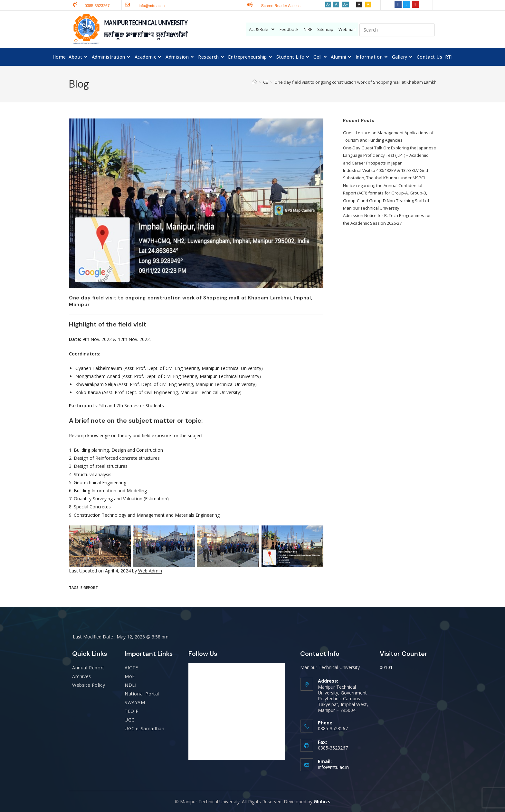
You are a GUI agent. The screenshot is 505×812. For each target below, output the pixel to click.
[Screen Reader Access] (250, 5)
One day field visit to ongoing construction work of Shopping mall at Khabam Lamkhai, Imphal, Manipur (374, 82)
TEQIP (132, 711)
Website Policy (89, 685)
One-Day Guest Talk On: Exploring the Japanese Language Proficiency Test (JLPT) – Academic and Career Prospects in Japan (390, 155)
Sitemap (325, 29)
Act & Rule (262, 29)
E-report (89, 587)
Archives (82, 676)
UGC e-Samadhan (144, 728)
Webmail (347, 29)
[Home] (255, 82)
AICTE (131, 668)
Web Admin (150, 571)
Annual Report (88, 668)
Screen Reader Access (281, 6)
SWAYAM (135, 702)
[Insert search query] (397, 30)
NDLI (130, 685)
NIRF (308, 29)
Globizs (322, 802)
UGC (130, 720)
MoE (130, 676)
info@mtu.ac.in (333, 767)
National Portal (142, 694)
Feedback (289, 29)
